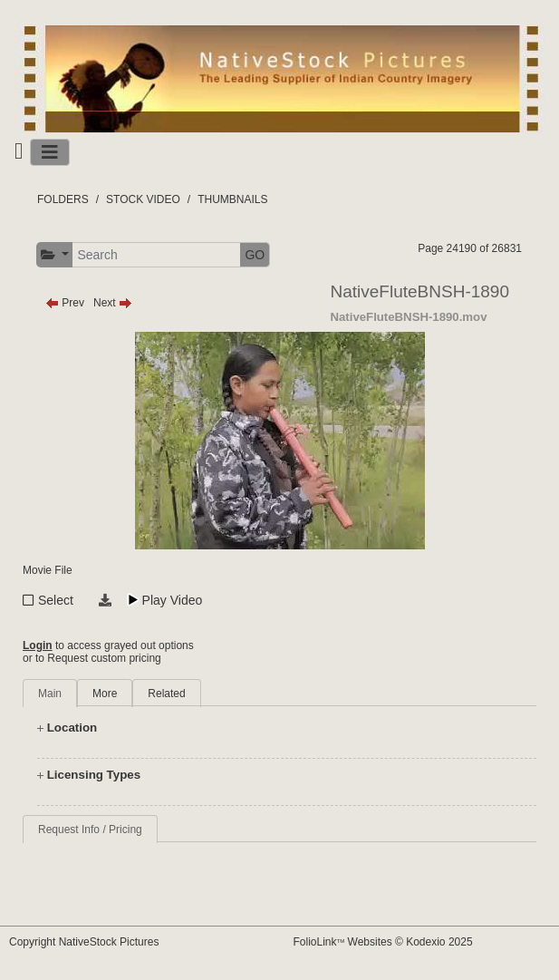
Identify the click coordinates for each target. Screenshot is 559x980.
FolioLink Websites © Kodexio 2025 (383, 942)
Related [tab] (166, 694)
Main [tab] (50, 694)
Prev (65, 303)
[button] (55, 255)
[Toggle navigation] (50, 152)
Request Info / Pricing (90, 830)
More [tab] (105, 694)
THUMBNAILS (232, 199)
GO (255, 255)
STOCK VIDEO (143, 199)
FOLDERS (63, 199)
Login (38, 645)
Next (113, 303)
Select (56, 600)
